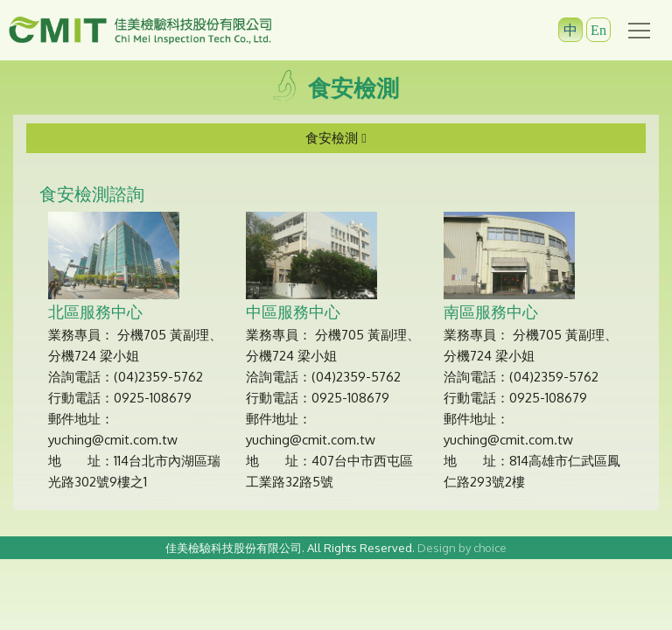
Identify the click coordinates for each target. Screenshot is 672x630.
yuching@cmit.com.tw (113, 440)
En (598, 30)
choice (490, 548)
